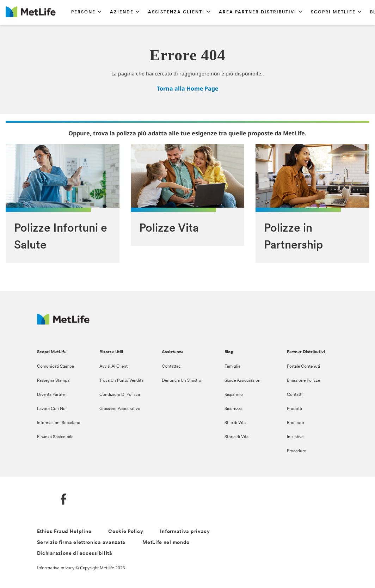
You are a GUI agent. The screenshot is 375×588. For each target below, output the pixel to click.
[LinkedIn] (43, 500)
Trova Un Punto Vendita (121, 381)
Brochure (295, 423)
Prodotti (294, 409)
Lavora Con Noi (52, 409)
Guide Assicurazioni (243, 381)
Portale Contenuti (303, 367)
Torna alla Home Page (187, 88)
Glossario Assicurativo (120, 409)
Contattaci (172, 367)
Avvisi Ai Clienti (114, 367)
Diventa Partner (51, 395)
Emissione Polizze (303, 381)
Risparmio (234, 395)
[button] (86, 12)
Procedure (296, 451)
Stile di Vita (235, 423)
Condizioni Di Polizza (120, 395)
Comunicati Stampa (56, 367)
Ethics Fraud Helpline (64, 532)
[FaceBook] (64, 500)
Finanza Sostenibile (55, 437)
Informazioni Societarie (59, 423)
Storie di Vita (236, 437)
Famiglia (232, 367)
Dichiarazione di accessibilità (75, 554)
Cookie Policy (126, 532)
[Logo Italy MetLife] (63, 323)
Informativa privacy (185, 532)
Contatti (295, 395)
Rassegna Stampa (53, 381)
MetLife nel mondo (166, 543)
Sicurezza (233, 409)
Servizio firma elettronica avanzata (81, 543)
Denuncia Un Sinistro (182, 381)
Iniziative (295, 437)
